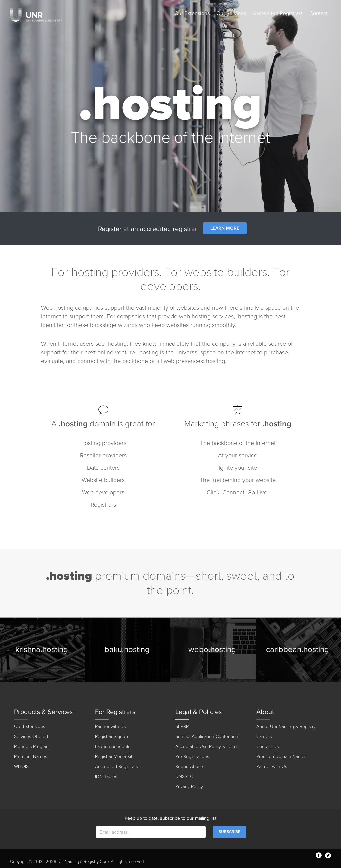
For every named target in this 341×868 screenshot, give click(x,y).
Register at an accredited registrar (148, 229)
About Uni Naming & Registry (286, 726)
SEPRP (182, 726)
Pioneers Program (32, 746)
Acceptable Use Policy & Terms (207, 746)
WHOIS (21, 766)
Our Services (231, 13)
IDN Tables (106, 776)
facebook (319, 855)
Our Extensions (192, 13)
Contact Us (268, 746)
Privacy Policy (189, 786)
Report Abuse (189, 766)
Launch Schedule (113, 746)
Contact (319, 13)
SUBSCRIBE (230, 832)
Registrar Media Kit (114, 756)
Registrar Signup (111, 736)
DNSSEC (184, 776)
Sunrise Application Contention (207, 736)
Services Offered (31, 736)
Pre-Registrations (192, 756)
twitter (328, 855)
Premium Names (30, 756)
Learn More (225, 228)
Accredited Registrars (278, 13)
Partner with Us (110, 726)
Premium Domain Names (281, 756)
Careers (264, 736)
